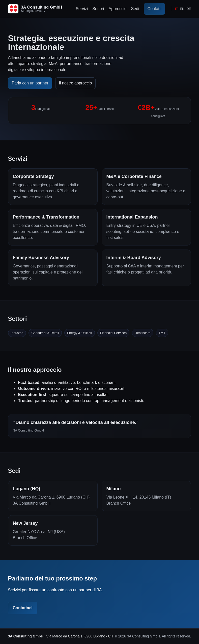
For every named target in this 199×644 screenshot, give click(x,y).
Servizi (82, 9)
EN (182, 9)
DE (189, 9)
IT (177, 9)
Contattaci (23, 608)
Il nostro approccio (76, 83)
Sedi (135, 9)
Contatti (154, 9)
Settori (98, 9)
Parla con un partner (30, 83)
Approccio (117, 9)
